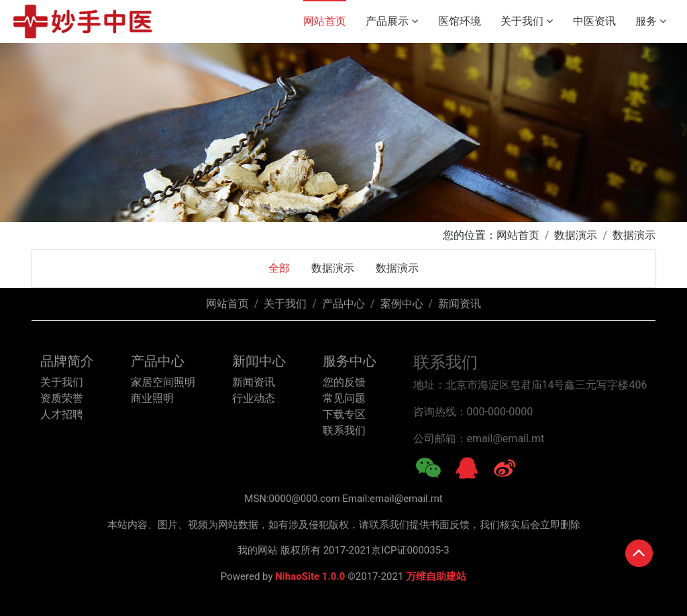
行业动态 (254, 398)
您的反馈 (344, 382)
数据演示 (576, 235)
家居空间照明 (163, 382)
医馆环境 (460, 21)
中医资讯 (594, 21)
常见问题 (344, 398)
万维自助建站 (436, 576)
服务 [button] (651, 21)
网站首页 (325, 21)
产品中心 (343, 304)
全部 (279, 268)
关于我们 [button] (527, 21)
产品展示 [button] (392, 21)
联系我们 (344, 430)
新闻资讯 (460, 304)
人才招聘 (62, 414)
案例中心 (402, 304)
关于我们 (285, 304)
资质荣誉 (62, 398)
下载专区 (344, 414)
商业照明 (152, 398)
